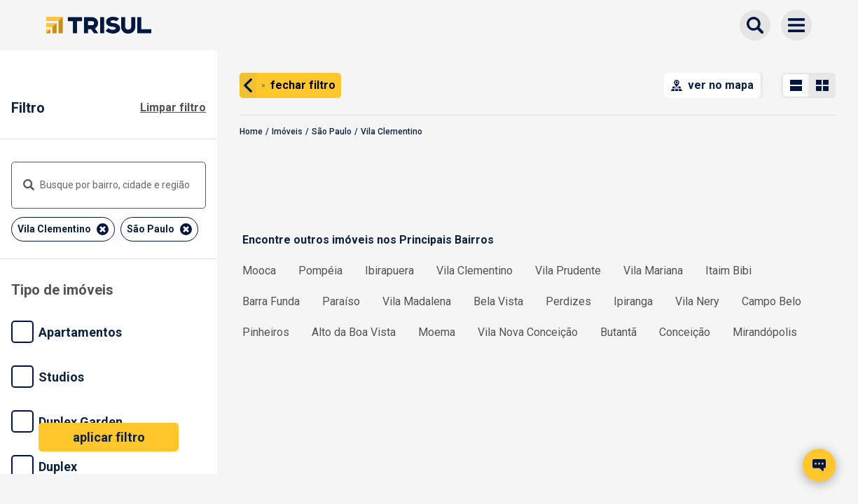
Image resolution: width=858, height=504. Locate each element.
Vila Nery (697, 301)
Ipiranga (633, 301)
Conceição (685, 332)
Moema (437, 332)
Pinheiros (266, 332)
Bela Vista (498, 301)
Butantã (618, 332)
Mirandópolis (765, 332)
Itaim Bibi (728, 271)
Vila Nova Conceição (528, 332)
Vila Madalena (417, 301)
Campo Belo (771, 301)
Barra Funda (271, 301)
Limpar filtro (173, 107)
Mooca (259, 271)
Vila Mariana (653, 271)
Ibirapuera (389, 271)
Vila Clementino (475, 271)
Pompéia (320, 271)
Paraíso (341, 301)
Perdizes (568, 301)
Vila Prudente (568, 271)
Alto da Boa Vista (354, 332)
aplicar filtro (109, 437)
